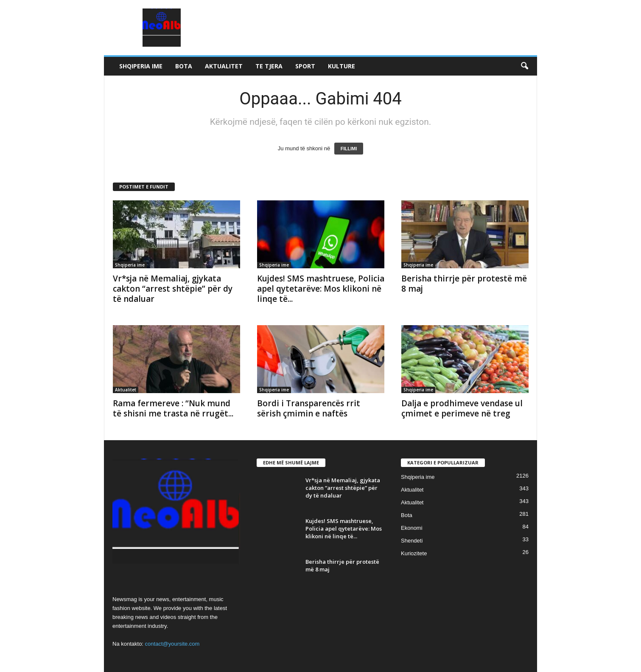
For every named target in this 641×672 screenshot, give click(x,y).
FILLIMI (349, 149)
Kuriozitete (414, 553)
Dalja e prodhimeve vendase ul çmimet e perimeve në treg (462, 408)
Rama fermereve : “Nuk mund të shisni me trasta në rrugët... (173, 408)
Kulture (341, 66)
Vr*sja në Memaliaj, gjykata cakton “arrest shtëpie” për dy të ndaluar (173, 289)
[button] (524, 66)
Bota (184, 66)
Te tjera (269, 66)
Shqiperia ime (141, 66)
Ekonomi (412, 528)
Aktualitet (224, 66)
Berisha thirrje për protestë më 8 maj (464, 284)
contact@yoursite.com (172, 644)
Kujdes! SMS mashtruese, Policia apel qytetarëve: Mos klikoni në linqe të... (321, 289)
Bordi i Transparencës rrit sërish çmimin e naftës (309, 408)
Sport (305, 66)
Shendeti (412, 541)
